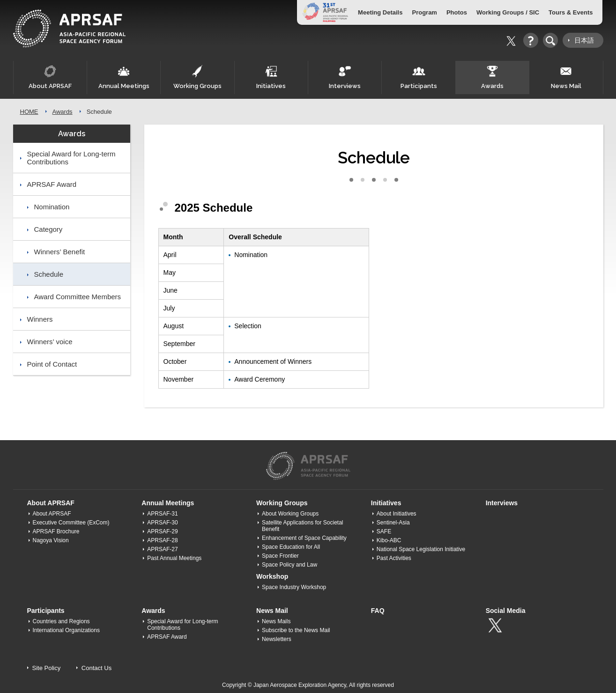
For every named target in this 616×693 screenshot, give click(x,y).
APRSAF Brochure (56, 531)
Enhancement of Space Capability (304, 538)
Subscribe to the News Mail (296, 630)
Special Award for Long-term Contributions (71, 158)
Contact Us (96, 668)
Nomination (52, 207)
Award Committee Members (78, 297)
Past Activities (394, 558)
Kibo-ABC (389, 540)
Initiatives (271, 77)
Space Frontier (280, 556)
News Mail (566, 77)
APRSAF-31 (162, 514)
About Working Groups (290, 514)
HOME (29, 112)
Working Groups (197, 77)
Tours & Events (571, 12)
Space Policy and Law (289, 565)
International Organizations (66, 630)
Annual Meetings (124, 77)
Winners (40, 319)
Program (424, 12)
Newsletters (277, 639)
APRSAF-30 (162, 523)
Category (48, 229)
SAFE (384, 531)
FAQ (378, 611)
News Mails (276, 621)
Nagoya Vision (51, 540)
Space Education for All (291, 547)
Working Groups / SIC (508, 12)
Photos (457, 12)
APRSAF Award (52, 184)
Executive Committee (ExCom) (71, 523)
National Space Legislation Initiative (421, 549)
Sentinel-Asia (393, 523)
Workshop (272, 576)
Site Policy (47, 668)
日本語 (584, 40)
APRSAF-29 (162, 531)
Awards (492, 77)
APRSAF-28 (162, 540)
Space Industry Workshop (294, 587)
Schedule (49, 274)
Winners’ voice (50, 342)
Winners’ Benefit (60, 252)
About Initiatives (397, 514)
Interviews (345, 77)
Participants (418, 77)
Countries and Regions (61, 621)
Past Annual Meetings (174, 558)
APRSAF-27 (162, 549)
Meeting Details (380, 12)
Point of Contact (52, 364)
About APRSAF (50, 77)
